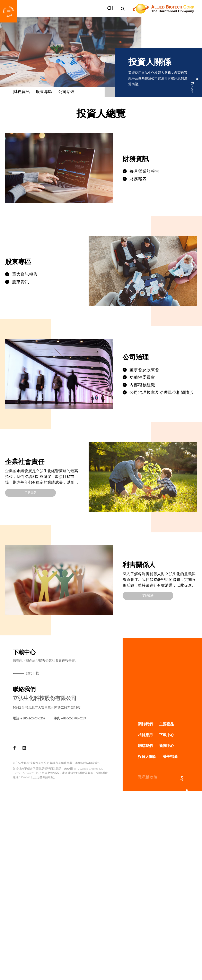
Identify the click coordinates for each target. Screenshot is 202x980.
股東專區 (44, 92)
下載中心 (167, 735)
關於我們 (145, 724)
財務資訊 (21, 92)
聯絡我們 (145, 746)
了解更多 (30, 493)
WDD (90, 763)
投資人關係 (147, 757)
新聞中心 (167, 746)
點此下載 (32, 673)
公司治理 (67, 92)
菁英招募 (170, 757)
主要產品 (167, 724)
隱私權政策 (148, 777)
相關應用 (145, 735)
